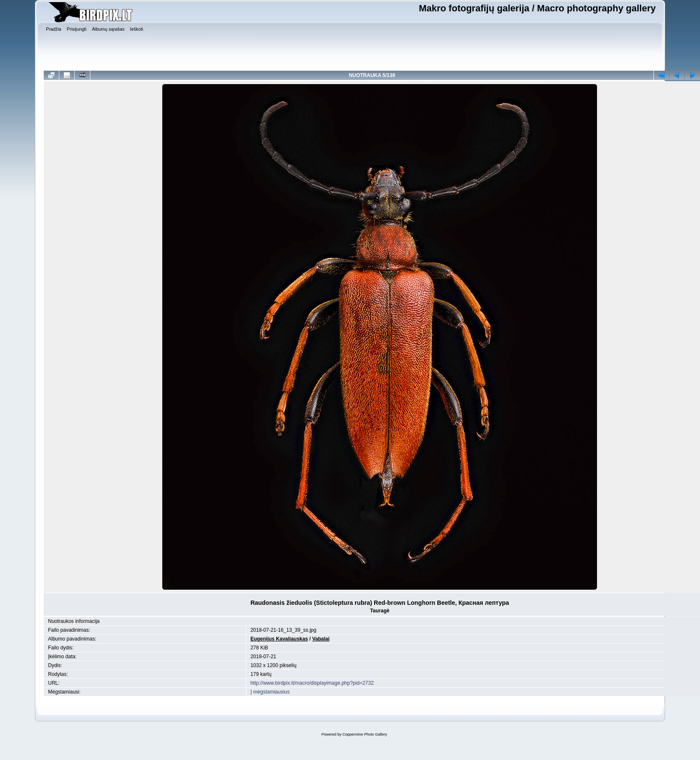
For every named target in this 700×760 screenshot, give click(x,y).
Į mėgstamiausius (270, 692)
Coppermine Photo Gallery (365, 734)
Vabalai (321, 639)
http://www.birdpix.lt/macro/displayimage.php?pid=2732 (312, 683)
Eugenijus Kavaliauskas (279, 639)
